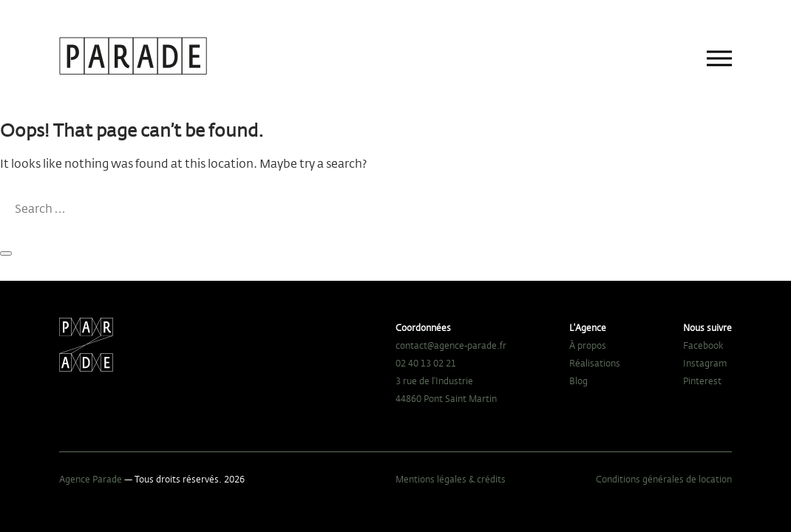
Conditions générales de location (664, 479)
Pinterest (702, 381)
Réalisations (595, 363)
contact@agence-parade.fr (451, 345)
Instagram (705, 363)
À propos (588, 345)
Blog (578, 381)
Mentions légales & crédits (451, 479)
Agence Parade (91, 479)
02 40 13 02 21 (426, 363)
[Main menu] (719, 58)
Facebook (703, 345)
